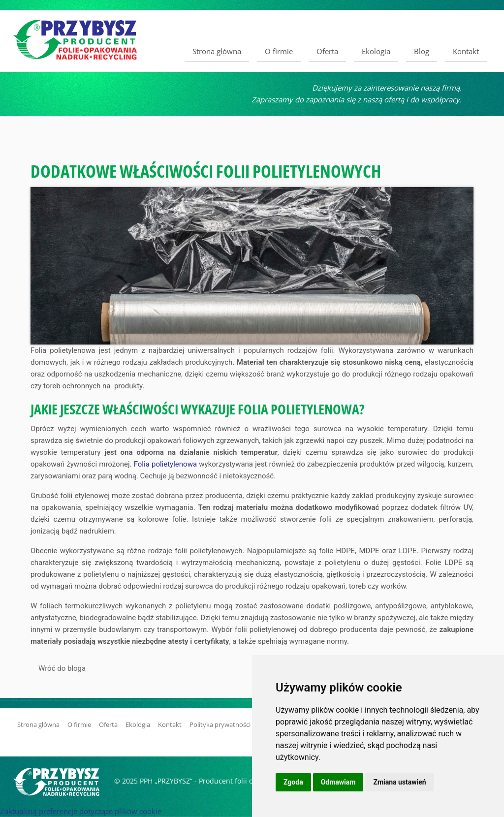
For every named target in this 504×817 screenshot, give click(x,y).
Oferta (327, 51)
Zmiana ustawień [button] (399, 782)
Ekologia (376, 51)
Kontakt (466, 51)
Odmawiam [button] (338, 782)
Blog (422, 51)
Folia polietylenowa (165, 464)
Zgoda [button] (293, 782)
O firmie (279, 51)
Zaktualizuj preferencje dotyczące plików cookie (81, 811)
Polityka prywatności (220, 724)
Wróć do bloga (62, 668)
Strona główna (217, 51)
